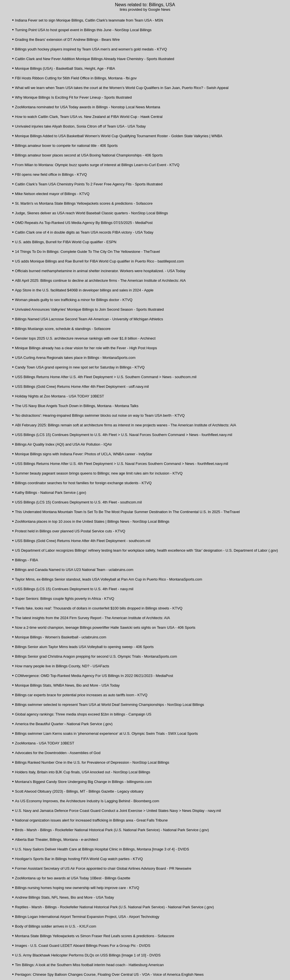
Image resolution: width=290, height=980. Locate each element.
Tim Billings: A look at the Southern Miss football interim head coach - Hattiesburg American (89, 965)
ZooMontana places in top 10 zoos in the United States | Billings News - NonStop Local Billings (92, 521)
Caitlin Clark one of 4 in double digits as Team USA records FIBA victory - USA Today (84, 232)
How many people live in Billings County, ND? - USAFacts (62, 666)
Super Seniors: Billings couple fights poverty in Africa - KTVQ (65, 599)
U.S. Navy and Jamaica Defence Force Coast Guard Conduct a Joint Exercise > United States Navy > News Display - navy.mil (118, 811)
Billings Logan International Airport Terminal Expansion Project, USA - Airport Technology (87, 917)
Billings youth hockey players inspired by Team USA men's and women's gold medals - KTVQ (91, 49)
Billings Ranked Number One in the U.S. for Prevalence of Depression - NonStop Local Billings (92, 762)
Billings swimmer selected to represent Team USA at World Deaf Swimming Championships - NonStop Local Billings (110, 705)
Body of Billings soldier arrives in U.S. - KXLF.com (56, 926)
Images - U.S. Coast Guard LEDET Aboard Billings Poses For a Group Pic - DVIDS (83, 946)
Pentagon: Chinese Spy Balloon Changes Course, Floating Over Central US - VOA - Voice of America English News (109, 974)
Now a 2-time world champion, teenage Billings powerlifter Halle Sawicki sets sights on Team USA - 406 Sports (105, 627)
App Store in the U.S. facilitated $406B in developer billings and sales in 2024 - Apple (84, 290)
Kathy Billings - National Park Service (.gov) (51, 493)
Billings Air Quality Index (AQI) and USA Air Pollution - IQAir (63, 444)
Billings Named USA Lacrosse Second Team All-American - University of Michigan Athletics (89, 319)
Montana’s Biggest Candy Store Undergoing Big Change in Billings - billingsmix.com (83, 782)
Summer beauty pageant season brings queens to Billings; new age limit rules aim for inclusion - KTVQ (99, 473)
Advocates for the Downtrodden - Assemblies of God (58, 753)
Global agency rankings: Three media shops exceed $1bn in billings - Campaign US (83, 714)
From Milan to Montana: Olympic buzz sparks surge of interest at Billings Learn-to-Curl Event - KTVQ (97, 165)
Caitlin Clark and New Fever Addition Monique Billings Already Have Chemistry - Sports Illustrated (95, 59)
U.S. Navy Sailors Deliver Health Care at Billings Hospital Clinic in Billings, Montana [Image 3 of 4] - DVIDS (102, 849)
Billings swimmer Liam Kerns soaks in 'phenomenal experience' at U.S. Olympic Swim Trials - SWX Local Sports (106, 734)
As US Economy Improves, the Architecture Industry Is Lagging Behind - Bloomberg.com (87, 801)
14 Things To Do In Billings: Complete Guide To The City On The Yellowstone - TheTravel (88, 252)
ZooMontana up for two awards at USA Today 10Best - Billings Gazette (73, 878)
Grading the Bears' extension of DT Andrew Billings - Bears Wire (67, 40)
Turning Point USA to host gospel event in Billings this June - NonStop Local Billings (83, 30)
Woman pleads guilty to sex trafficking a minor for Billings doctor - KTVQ (74, 300)
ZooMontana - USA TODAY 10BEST (45, 743)
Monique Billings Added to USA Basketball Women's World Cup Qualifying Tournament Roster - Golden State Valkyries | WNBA (119, 136)
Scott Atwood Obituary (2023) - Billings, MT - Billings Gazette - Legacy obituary (79, 791)
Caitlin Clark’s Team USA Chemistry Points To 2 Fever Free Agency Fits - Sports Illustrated (89, 184)
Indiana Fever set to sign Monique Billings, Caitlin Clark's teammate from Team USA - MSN (89, 20)
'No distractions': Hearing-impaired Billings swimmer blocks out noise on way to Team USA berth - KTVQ (100, 415)
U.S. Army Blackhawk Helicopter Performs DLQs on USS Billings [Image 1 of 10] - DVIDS (88, 955)
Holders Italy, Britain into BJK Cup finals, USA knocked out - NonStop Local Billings (83, 772)
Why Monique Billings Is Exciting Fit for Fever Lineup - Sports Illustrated (73, 97)
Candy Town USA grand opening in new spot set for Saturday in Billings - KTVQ (80, 367)
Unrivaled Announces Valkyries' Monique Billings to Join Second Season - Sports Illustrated (89, 309)
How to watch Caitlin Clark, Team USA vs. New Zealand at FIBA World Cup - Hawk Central (89, 117)
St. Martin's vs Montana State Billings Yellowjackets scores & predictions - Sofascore (84, 203)
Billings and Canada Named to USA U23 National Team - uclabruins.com (74, 570)
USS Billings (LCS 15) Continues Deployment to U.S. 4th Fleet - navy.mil (74, 589)
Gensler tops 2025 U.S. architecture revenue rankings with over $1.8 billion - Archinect (85, 338)
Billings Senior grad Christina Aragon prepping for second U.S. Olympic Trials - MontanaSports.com (96, 656)
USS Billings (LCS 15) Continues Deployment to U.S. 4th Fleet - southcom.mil (78, 502)
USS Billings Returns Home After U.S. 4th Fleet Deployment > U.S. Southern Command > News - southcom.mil (106, 377)
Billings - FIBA (27, 560)
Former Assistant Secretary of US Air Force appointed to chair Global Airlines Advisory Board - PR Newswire (103, 868)
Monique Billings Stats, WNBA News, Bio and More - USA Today (67, 685)
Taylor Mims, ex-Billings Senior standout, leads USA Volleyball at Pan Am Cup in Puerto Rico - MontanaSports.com (109, 579)
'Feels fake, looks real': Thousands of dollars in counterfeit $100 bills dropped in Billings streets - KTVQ (99, 608)
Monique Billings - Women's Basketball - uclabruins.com (61, 637)
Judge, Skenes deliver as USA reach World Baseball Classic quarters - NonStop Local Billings (91, 213)
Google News (159, 9)
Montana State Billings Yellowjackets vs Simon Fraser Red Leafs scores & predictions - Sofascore (95, 936)
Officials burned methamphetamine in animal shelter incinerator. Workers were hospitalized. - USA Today (100, 271)
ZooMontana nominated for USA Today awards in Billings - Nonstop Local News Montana (88, 107)
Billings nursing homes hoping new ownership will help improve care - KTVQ (77, 888)
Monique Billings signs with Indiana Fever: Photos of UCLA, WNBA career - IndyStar (84, 454)
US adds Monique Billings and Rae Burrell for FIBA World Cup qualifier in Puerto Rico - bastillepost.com (100, 261)
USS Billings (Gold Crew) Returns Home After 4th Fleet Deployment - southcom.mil (83, 541)
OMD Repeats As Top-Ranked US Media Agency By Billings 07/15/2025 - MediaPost (84, 223)
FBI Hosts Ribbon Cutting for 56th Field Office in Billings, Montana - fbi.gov (76, 78)
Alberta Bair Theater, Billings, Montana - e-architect (57, 840)
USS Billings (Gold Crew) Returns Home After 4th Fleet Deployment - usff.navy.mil (82, 387)
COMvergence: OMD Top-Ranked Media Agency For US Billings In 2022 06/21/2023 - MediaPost (94, 676)
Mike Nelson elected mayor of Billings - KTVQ (52, 194)
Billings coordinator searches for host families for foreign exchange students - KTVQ (83, 483)
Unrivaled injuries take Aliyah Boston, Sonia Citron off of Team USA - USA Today (80, 126)
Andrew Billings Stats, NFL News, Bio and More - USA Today (65, 897)
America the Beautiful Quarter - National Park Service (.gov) (64, 724)
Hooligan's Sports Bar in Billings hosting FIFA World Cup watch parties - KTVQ (79, 859)
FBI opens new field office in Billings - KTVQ (51, 174)
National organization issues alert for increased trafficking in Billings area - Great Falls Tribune (91, 820)
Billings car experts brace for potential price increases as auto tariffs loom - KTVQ (81, 695)
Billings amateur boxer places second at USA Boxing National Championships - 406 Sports (89, 155)
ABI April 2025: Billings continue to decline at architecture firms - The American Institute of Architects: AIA (100, 281)
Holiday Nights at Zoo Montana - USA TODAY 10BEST (60, 396)
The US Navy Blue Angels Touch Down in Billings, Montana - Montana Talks (77, 406)
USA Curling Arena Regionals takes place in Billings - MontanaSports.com (75, 358)
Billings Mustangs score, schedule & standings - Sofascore (63, 329)
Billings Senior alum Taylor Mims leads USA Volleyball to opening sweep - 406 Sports (84, 647)
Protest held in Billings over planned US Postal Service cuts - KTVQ (70, 531)
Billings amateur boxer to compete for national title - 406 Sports (66, 146)
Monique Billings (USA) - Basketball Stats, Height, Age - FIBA (65, 68)
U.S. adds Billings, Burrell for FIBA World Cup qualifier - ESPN (66, 242)
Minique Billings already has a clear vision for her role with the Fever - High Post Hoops (86, 348)
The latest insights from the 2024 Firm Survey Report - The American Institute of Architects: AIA (92, 618)
